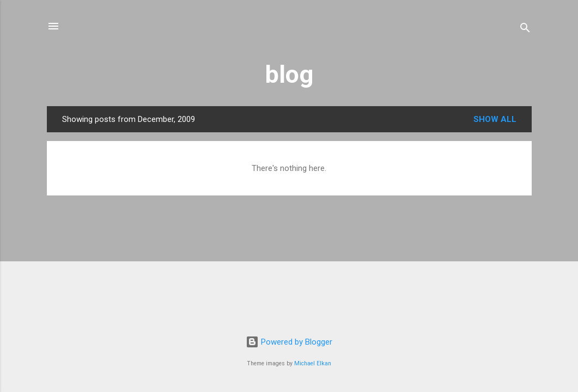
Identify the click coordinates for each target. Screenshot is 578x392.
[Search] (525, 30)
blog (289, 74)
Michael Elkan (313, 363)
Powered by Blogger (289, 342)
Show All (495, 119)
